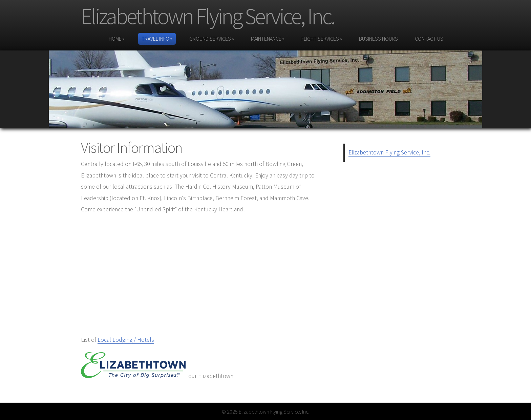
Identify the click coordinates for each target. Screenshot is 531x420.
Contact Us (429, 39)
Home (117, 39)
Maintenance (268, 39)
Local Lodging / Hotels (126, 340)
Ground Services (212, 39)
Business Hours (378, 39)
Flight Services (322, 39)
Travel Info (157, 39)
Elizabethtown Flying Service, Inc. (208, 16)
